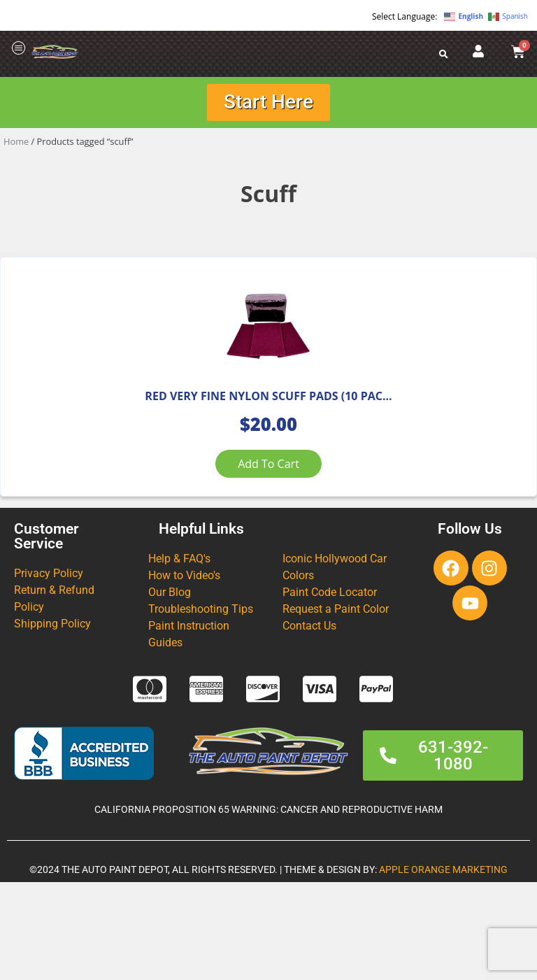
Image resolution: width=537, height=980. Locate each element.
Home (16, 143)
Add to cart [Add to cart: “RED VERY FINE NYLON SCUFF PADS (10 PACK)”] (268, 514)
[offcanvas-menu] (19, 49)
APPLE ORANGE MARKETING (443, 968)
